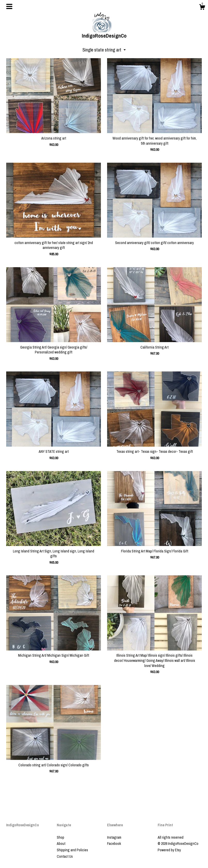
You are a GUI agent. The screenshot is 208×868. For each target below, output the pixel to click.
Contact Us (65, 856)
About (61, 844)
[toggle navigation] (9, 6)
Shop (61, 837)
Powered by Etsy (169, 850)
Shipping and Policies (72, 850)
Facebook (114, 844)
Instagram (114, 837)
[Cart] (202, 8)
